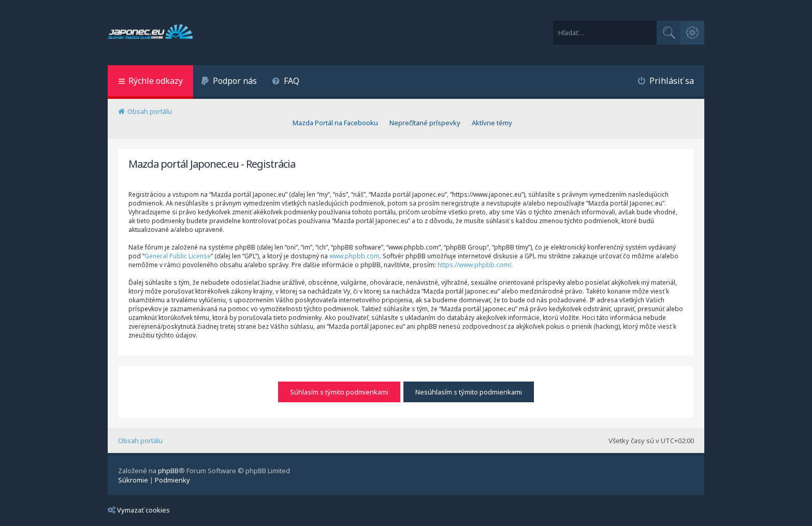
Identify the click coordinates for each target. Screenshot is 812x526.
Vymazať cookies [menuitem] (139, 510)
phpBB (168, 471)
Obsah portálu (140, 441)
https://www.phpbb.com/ (474, 265)
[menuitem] (229, 82)
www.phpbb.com (354, 256)
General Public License (178, 256)
